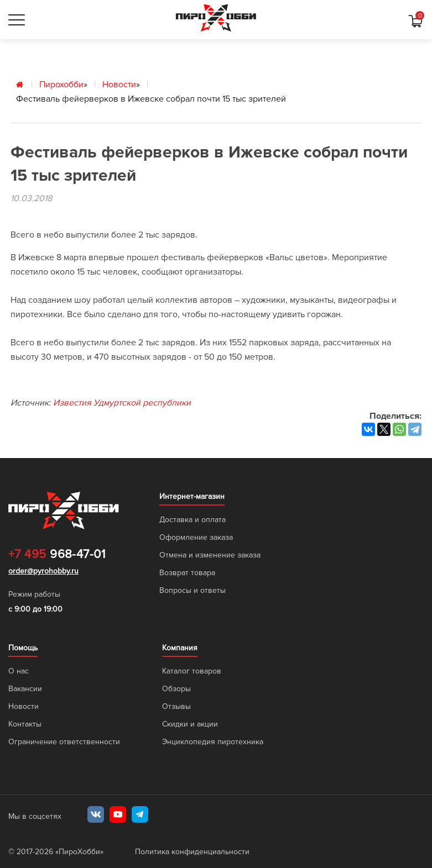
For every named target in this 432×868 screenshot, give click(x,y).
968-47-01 (57, 555)
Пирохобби (61, 85)
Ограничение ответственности (64, 742)
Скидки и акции (190, 724)
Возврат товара (187, 573)
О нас (19, 671)
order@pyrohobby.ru (43, 571)
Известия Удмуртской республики (122, 403)
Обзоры (176, 689)
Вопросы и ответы (192, 590)
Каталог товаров (192, 671)
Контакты (25, 724)
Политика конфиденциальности (192, 852)
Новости (119, 85)
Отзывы (176, 706)
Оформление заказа (196, 537)
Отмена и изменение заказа (210, 555)
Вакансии (25, 689)
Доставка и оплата (192, 520)
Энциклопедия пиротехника (213, 742)
